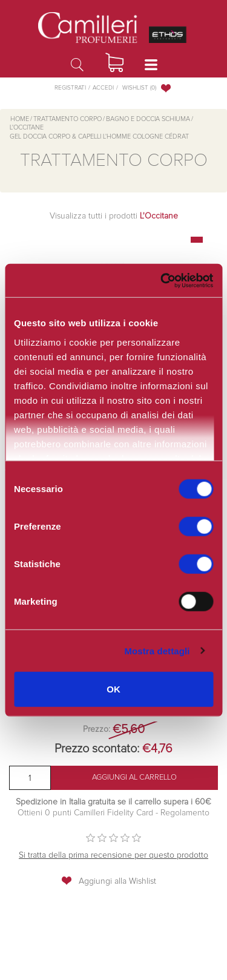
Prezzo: (97, 729)
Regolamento (184, 813)
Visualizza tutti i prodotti (114, 216)
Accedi (103, 88)
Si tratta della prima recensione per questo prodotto (113, 855)
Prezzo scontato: (97, 749)
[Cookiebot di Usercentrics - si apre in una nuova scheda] (160, 280)
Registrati (70, 88)
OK (113, 689)
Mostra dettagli (157, 650)
